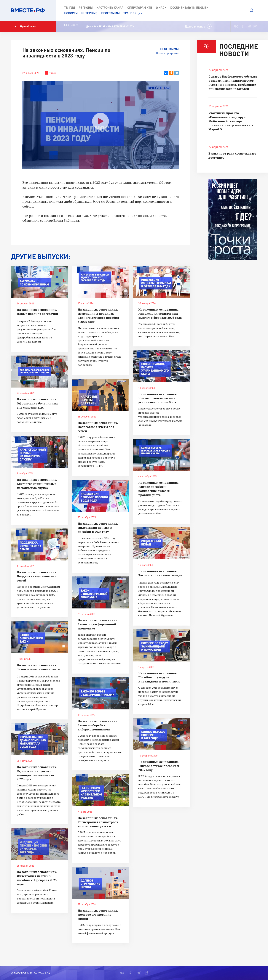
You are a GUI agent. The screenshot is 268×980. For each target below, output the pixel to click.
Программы (110, 13)
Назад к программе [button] (167, 53)
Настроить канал (110, 8)
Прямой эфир (25, 26)
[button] (252, 10)
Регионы (86, 8)
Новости (71, 13)
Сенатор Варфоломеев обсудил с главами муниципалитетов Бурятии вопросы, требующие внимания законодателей (233, 83)
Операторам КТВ (140, 8)
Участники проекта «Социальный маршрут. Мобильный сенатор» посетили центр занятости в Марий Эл (231, 121)
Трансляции (133, 13)
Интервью (89, 13)
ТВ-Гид (70, 8)
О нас (161, 8)
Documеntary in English (189, 8)
